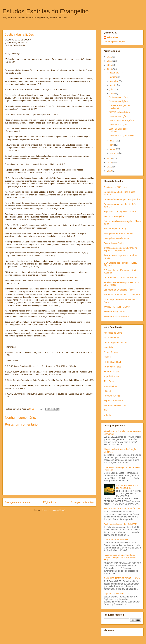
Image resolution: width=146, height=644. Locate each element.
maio (112, 141)
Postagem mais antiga (82, 502)
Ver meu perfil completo (115, 42)
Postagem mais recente (17, 502)
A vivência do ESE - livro (115, 187)
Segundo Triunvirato (113, 400)
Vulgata (107, 415)
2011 (110, 167)
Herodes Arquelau (112, 362)
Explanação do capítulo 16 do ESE (120, 524)
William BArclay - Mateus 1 (116, 317)
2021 (110, 57)
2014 (110, 69)
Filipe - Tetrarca (111, 352)
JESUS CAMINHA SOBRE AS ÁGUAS (122, 509)
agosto (113, 85)
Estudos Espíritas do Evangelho (46, 11)
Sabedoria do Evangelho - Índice (119, 290)
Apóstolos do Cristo (113, 333)
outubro (113, 77)
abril (112, 145)
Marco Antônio (111, 386)
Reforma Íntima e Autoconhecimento (121, 278)
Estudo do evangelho (114, 216)
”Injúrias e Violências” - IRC (117, 594)
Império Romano (112, 376)
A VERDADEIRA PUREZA (116, 540)
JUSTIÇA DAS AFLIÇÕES (121, 120)
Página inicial (50, 502)
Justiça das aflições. (119, 97)
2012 (110, 163)
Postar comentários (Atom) (53, 510)
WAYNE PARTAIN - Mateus (117, 307)
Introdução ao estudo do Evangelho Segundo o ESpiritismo (121, 249)
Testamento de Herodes (115, 405)
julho (112, 89)
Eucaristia (108, 347)
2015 (110, 65)
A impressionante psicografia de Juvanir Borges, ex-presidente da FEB (120, 558)
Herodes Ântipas (112, 372)
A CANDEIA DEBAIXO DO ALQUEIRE (127, 487)
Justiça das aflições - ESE (121, 136)
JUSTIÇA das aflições (119, 112)
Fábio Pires (112, 37)
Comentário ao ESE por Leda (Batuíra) (122, 199)
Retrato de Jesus (112, 396)
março (113, 149)
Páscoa (107, 391)
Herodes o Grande (112, 367)
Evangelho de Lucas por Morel (118, 233)
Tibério (107, 410)
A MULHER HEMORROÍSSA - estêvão (122, 578)
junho (112, 94)
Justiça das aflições (118, 116)
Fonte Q (108, 357)
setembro (114, 81)
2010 (110, 171)
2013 (110, 158)
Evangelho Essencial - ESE (117, 238)
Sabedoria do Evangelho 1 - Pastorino (122, 295)
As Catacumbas (111, 338)
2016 (110, 61)
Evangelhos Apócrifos (114, 243)
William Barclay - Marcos (115, 312)
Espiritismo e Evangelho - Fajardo (120, 212)
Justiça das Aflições (118, 101)
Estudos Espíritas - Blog (115, 229)
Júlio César (109, 381)
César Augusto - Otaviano (116, 343)
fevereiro (114, 153)
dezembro (115, 73)
